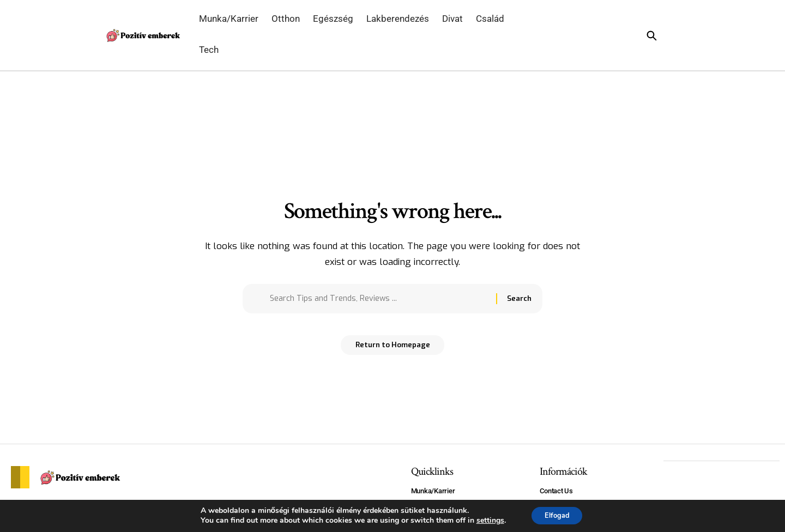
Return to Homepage (392, 349)
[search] (663, 35)
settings (486, 520)
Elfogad (557, 515)
